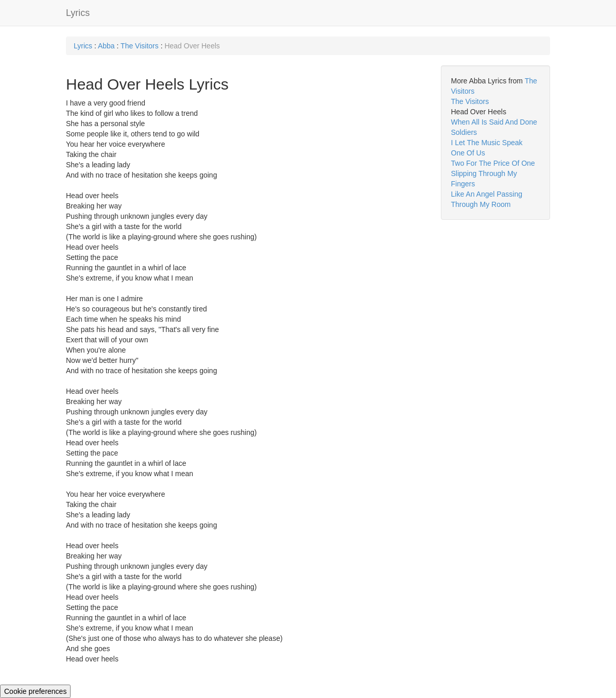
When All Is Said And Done (494, 122)
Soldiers (464, 132)
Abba (106, 46)
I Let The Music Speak (487, 143)
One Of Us (468, 153)
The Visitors (140, 46)
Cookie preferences (35, 691)
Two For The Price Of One (493, 163)
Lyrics (78, 13)
